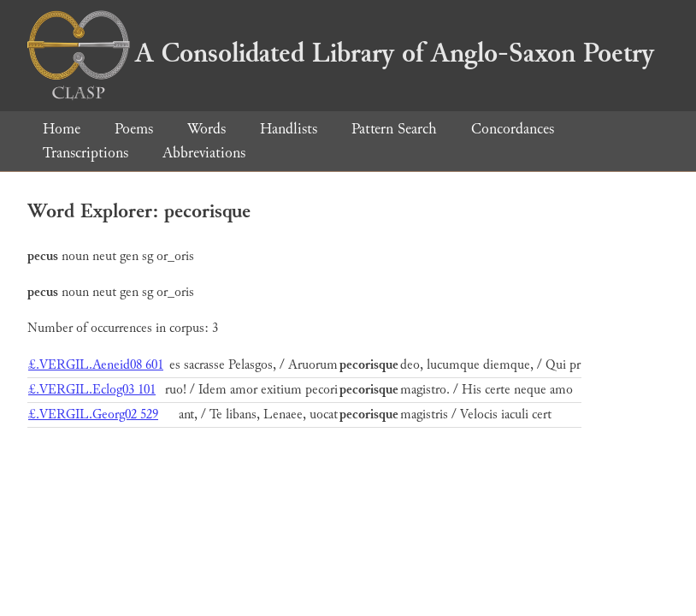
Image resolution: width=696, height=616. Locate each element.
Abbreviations (204, 153)
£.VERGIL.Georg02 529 (93, 415)
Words (206, 129)
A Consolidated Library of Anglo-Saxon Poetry (341, 53)
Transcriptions (86, 153)
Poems (134, 129)
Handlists (289, 129)
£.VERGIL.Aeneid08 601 (96, 365)
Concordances (513, 129)
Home (62, 129)
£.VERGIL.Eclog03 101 (92, 390)
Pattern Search (394, 129)
